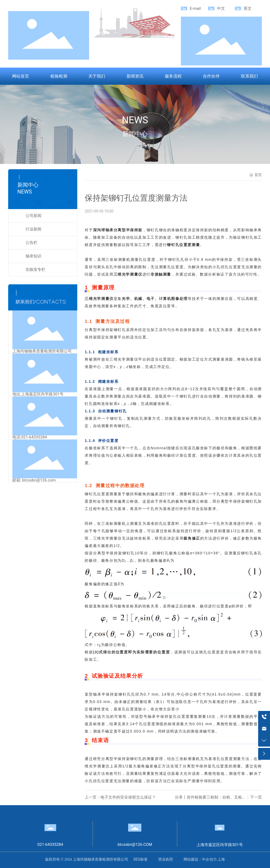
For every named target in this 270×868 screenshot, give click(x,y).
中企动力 (209, 859)
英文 (248, 8)
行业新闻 (33, 229)
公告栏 (32, 243)
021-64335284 (50, 845)
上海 (221, 859)
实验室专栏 (35, 270)
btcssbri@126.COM (135, 845)
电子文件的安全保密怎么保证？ (128, 797)
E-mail (195, 8)
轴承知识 (33, 256)
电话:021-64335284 (30, 437)
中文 (221, 8)
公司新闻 (33, 216)
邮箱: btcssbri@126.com (34, 480)
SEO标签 (141, 859)
